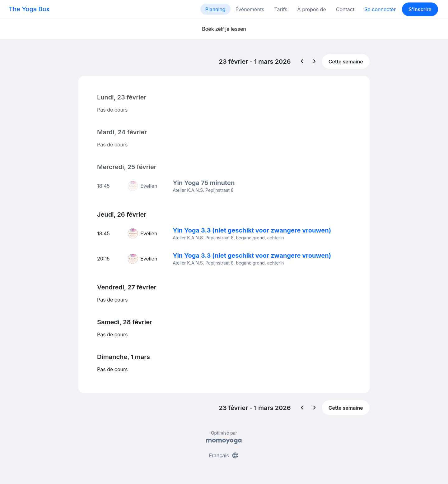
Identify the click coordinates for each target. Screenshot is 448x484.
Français (224, 455)
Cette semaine (346, 62)
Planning (215, 9)
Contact (345, 9)
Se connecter (380, 9)
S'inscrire (420, 9)
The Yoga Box (29, 9)
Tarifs (281, 9)
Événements (250, 9)
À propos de (312, 9)
